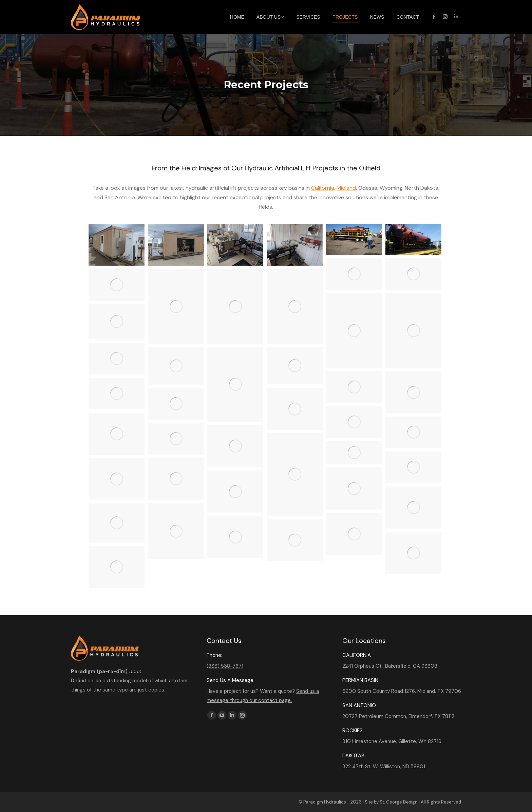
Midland (346, 188)
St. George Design (399, 802)
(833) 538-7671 (225, 666)
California (323, 188)
